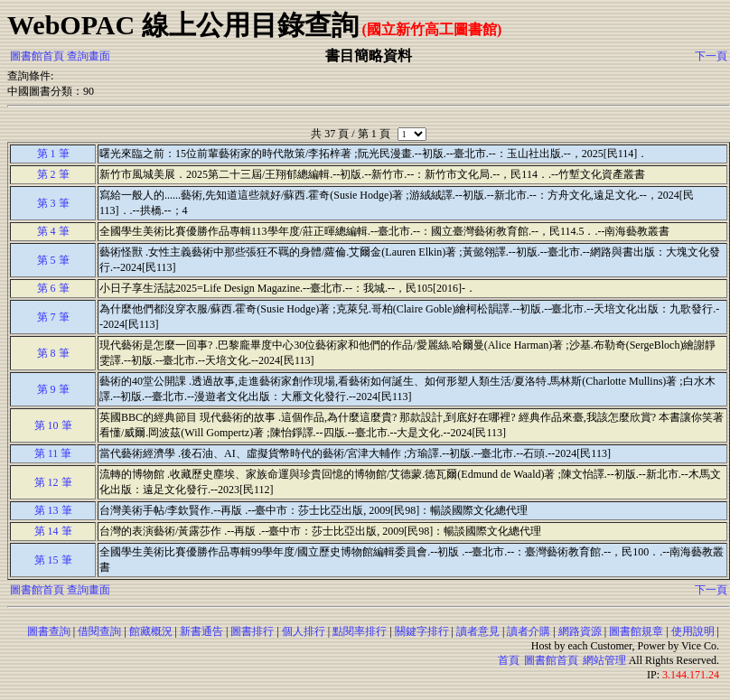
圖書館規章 (636, 631)
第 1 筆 (53, 154)
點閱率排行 (360, 631)
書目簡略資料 (369, 56)
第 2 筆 (53, 174)
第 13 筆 (53, 510)
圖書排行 (252, 631)
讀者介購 (529, 631)
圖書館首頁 (37, 56)
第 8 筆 (53, 353)
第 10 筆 (53, 425)
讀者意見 (478, 631)
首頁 (509, 660)
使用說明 (693, 631)
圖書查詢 (49, 631)
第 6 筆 (53, 288)
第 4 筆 (53, 231)
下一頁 (711, 56)
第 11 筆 (53, 453)
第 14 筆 (53, 531)
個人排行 (304, 631)
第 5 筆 (53, 260)
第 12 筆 (53, 482)
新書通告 (201, 631)
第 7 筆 (53, 317)
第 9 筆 (53, 389)
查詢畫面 (89, 56)
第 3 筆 (53, 203)
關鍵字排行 (422, 631)
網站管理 (604, 660)
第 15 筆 (53, 560)
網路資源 (580, 631)
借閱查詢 (99, 631)
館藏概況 (151, 631)
